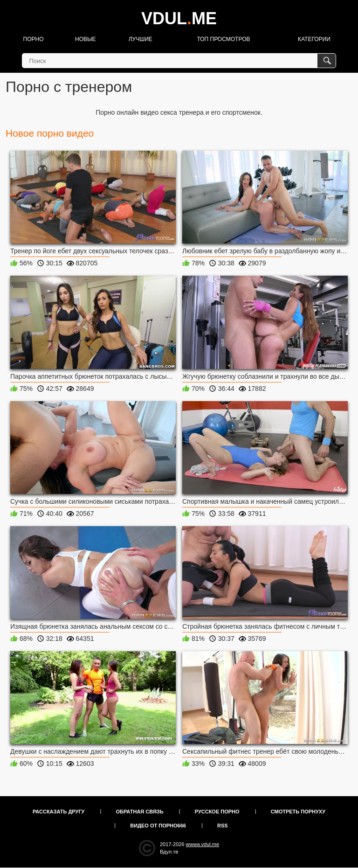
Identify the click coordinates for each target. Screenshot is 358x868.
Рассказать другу (59, 812)
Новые (86, 39)
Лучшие (141, 39)
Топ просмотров (223, 39)
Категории (314, 39)
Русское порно (217, 812)
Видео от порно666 (158, 826)
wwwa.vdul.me (203, 844)
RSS (223, 826)
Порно (34, 39)
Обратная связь (140, 812)
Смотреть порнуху (298, 812)
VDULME (179, 18)
